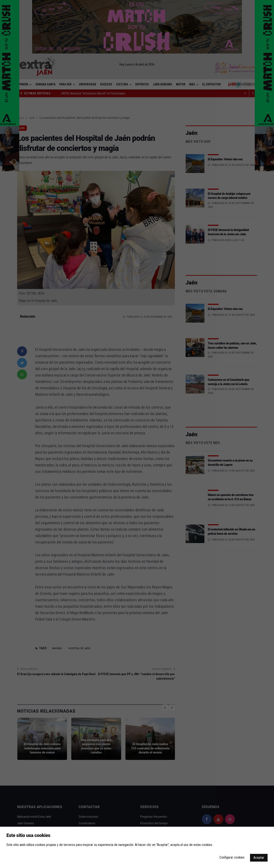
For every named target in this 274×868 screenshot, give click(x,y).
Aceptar (259, 858)
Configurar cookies (232, 857)
